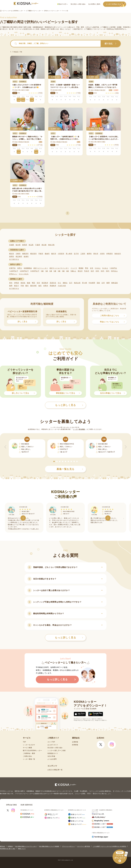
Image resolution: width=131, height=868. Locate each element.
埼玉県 (31, 245)
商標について (22, 849)
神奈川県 (51, 245)
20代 (97, 271)
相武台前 (77, 283)
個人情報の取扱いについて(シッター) (26, 846)
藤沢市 (54, 254)
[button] (54, 461)
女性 (92, 268)
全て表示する (14, 259)
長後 (98, 283)
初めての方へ (63, 4)
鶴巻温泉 (115, 283)
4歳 (59, 271)
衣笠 (38, 283)
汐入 (59, 283)
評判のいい (13, 274)
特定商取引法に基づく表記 (8, 849)
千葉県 (38, 245)
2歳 (51, 271)
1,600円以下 (14, 271)
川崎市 (18, 254)
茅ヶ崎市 (69, 254)
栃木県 (18, 245)
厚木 (11, 283)
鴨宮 (34, 283)
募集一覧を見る (70, 469)
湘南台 (65, 283)
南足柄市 (19, 257)
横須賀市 (34, 254)
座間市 (12, 257)
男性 (87, 268)
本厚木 (46, 286)
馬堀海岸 (53, 286)
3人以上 (105, 268)
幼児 (92, 271)
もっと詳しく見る (69, 638)
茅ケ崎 (84, 283)
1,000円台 (113, 268)
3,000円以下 (35, 271)
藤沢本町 (34, 286)
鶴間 (108, 283)
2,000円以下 (24, 271)
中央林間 (92, 283)
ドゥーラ (74, 268)
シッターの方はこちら (116, 4)
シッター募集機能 (79, 429)
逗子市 (76, 254)
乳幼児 (87, 271)
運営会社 (3, 846)
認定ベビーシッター (41, 268)
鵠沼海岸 (45, 283)
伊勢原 (17, 283)
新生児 (80, 271)
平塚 (22, 286)
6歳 (67, 271)
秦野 (11, 286)
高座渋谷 (53, 283)
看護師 (81, 268)
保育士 (20, 268)
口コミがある (24, 274)
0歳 (42, 271)
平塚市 (41, 254)
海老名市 (118, 254)
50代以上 (114, 271)
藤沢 (27, 286)
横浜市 (12, 254)
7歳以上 (73, 271)
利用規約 (10, 846)
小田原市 (61, 254)
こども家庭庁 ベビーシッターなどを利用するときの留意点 (109, 846)
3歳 (55, 271)
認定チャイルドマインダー (59, 268)
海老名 (23, 283)
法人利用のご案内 (94, 4)
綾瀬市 (26, 257)
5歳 (63, 271)
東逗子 (17, 286)
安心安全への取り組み (78, 4)
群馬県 (25, 245)
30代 (102, 271)
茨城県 (12, 245)
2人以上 (98, 268)
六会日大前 (62, 286)
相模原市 (25, 254)
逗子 (71, 283)
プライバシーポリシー (68, 846)
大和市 (102, 254)
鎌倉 (29, 283)
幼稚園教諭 (28, 268)
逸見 (40, 286)
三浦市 (83, 254)
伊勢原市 (110, 254)
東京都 (44, 245)
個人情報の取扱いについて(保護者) (49, 846)
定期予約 (12, 268)
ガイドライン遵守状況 (84, 846)
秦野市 (89, 254)
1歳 (46, 271)
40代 (108, 271)
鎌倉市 (47, 254)
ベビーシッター (62, 27)
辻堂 (103, 283)
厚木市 (96, 254)
